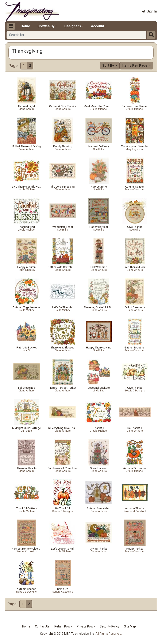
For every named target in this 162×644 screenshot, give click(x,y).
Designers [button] (73, 26)
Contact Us (42, 626)
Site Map (130, 626)
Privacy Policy (86, 626)
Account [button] (98, 26)
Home (25, 26)
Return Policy (63, 626)
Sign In (149, 11)
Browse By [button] (46, 26)
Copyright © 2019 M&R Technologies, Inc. (67, 634)
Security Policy (109, 626)
